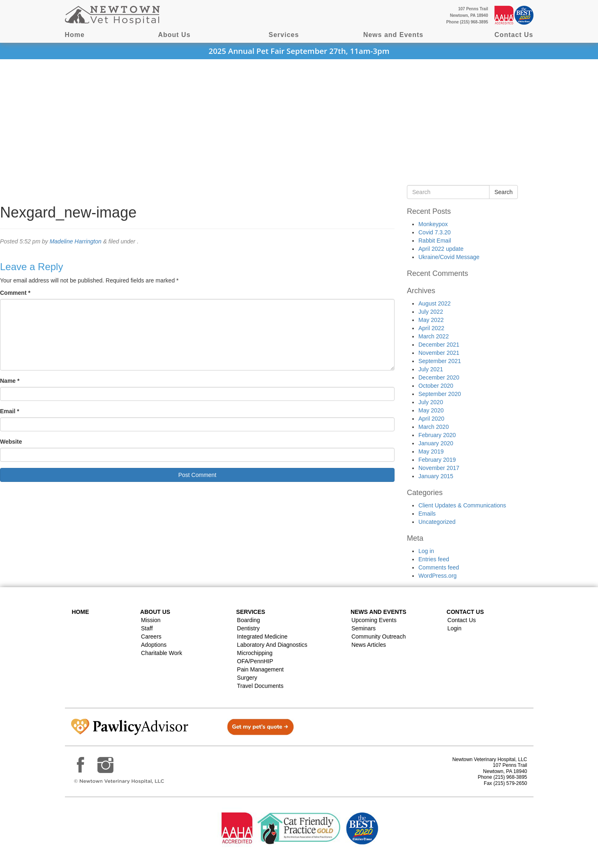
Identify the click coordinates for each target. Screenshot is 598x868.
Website (11, 442)
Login (455, 628)
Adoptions (154, 645)
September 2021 (440, 361)
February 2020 (437, 435)
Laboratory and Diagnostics (272, 645)
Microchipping (255, 653)
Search (503, 192)
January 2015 (436, 476)
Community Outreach (379, 637)
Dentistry (248, 628)
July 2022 (431, 312)
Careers (151, 637)
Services (284, 35)
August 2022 (435, 303)
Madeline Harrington (76, 241)
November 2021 (439, 353)
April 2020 (431, 419)
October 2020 (436, 386)
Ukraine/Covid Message (449, 257)
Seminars (364, 628)
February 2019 (437, 460)
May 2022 (431, 320)
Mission (151, 620)
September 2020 (440, 394)
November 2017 (439, 468)
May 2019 (431, 451)
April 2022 (431, 328)
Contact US (465, 612)
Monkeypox (433, 224)
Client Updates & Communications (462, 505)
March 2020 (434, 427)
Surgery (247, 678)
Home (75, 35)
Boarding (249, 620)
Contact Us (514, 35)
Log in (426, 551)
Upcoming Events (374, 620)
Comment (15, 293)
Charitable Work (162, 653)
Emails (427, 514)
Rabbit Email (435, 241)
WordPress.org (438, 576)
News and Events (394, 35)
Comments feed (439, 567)
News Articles (369, 645)
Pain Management (261, 669)
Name (10, 381)
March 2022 (434, 336)
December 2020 (439, 377)
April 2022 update (441, 249)
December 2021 (439, 345)
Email (10, 411)
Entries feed (434, 559)
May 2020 (431, 410)
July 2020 (431, 402)
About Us (174, 35)
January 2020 (436, 443)
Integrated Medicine (262, 637)
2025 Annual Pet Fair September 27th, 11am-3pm (299, 51)
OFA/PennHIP (255, 661)
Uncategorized (437, 522)
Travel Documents (260, 686)
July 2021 (431, 369)
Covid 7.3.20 (435, 232)
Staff (147, 628)
